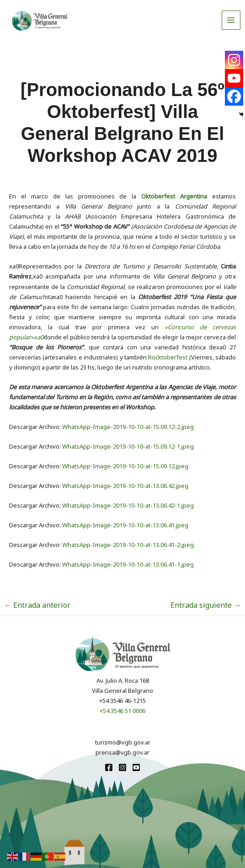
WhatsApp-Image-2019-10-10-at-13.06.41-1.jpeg (128, 564)
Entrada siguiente (206, 605)
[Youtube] (234, 78)
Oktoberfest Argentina (174, 196)
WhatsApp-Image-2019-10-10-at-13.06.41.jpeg (125, 525)
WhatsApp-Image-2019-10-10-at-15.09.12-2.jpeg (128, 427)
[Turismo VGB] (40, 20)
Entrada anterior (37, 605)
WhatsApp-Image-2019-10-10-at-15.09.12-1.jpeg (128, 446)
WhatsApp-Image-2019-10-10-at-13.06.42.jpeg (125, 486)
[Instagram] (234, 60)
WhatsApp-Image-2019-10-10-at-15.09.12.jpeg (125, 466)
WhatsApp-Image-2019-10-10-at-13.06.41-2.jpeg (128, 545)
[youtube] (136, 767)
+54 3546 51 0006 (122, 711)
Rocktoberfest (168, 357)
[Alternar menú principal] (231, 20)
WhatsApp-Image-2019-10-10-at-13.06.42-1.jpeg (128, 505)
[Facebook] (234, 96)
